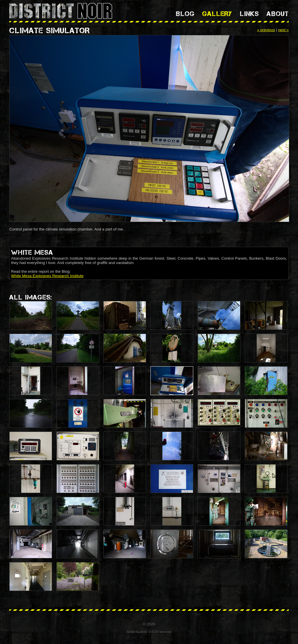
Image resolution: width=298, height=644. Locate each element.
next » (283, 30)
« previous (266, 30)
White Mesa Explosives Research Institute (47, 276)
